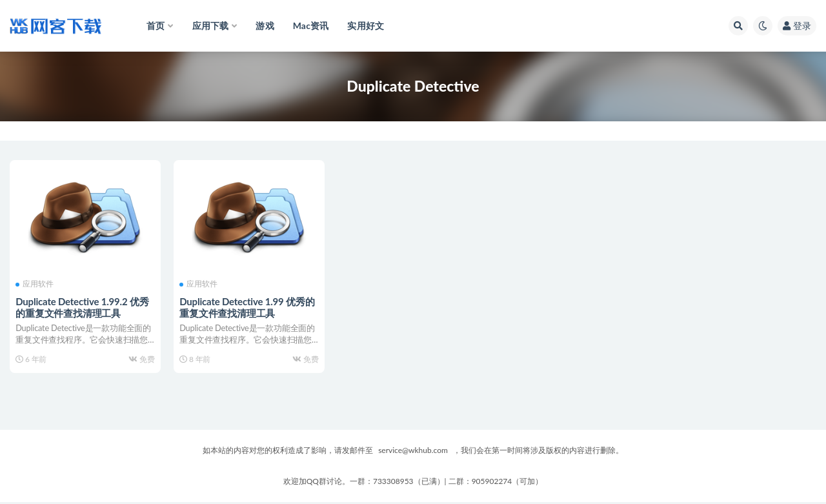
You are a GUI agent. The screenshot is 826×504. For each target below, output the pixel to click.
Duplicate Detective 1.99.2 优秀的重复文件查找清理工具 (83, 307)
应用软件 (35, 284)
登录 (797, 25)
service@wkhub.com (413, 452)
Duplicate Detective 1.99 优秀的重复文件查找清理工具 (247, 307)
